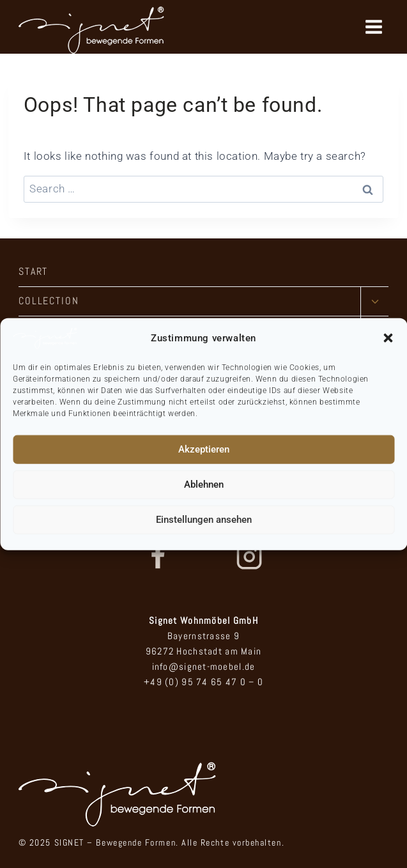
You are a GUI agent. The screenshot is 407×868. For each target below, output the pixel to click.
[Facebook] (157, 557)
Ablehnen (204, 484)
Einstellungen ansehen (204, 520)
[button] (388, 338)
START (34, 271)
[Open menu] (373, 27)
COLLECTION (49, 301)
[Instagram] (249, 557)
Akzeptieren (204, 449)
